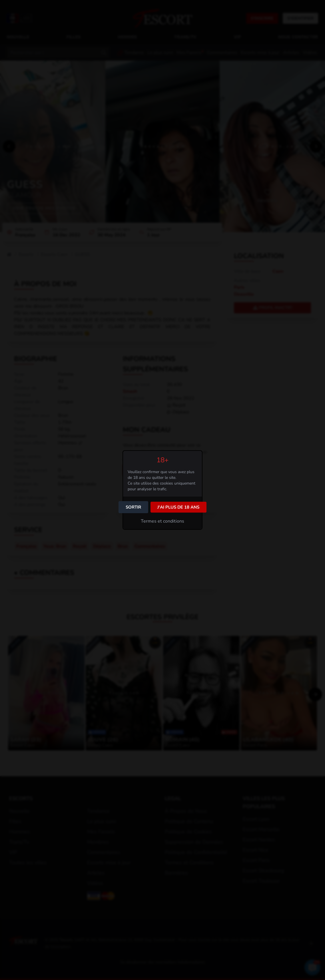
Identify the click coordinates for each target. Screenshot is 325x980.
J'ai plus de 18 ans (178, 507)
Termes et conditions (162, 521)
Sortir (133, 507)
